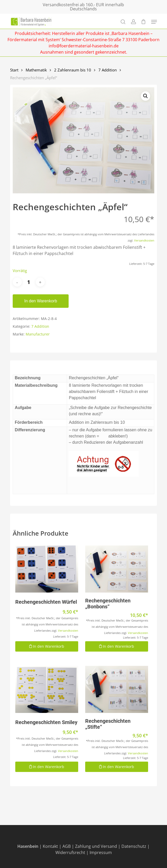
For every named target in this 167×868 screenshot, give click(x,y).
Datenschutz (134, 846)
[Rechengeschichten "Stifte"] (117, 689)
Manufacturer (38, 334)
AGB (67, 846)
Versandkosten (144, 240)
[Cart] (144, 22)
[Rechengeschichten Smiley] (47, 689)
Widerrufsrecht (70, 852)
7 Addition (108, 70)
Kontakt (50, 846)
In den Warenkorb (41, 301)
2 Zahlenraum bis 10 (73, 70)
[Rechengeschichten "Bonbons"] (117, 569)
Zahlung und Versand (96, 846)
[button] (146, 96)
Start (14, 70)
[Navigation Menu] (154, 22)
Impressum (101, 852)
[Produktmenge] (29, 282)
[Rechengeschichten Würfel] (47, 569)
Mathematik (36, 70)
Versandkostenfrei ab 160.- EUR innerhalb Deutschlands (83, 7)
